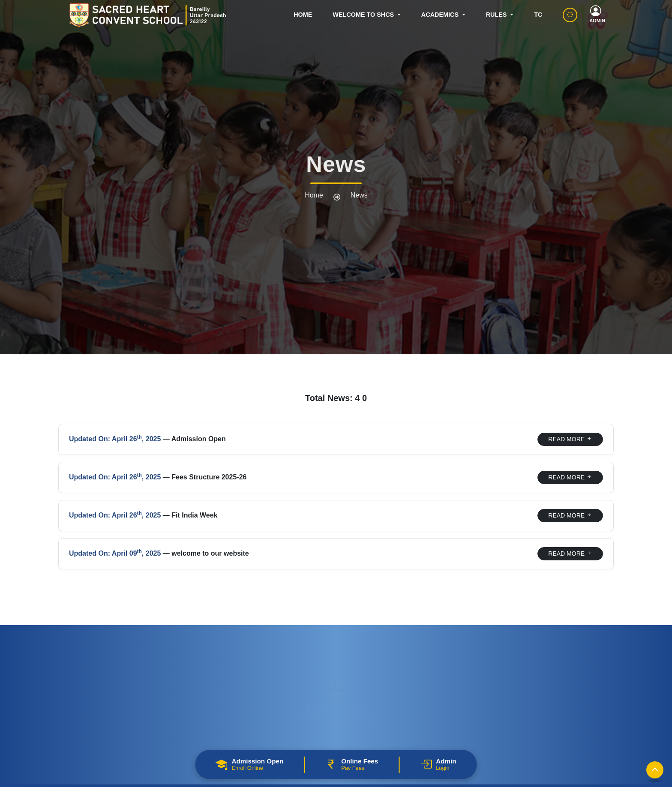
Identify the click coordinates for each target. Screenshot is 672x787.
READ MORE (570, 439)
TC (538, 15)
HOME (303, 15)
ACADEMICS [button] (441, 15)
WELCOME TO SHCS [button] (364, 15)
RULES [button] (497, 15)
